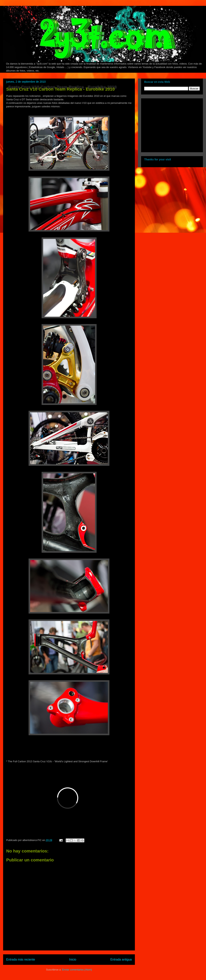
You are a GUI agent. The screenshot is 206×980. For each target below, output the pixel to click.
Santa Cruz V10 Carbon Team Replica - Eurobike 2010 (60, 89)
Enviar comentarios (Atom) (77, 970)
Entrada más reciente (21, 959)
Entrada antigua (121, 959)
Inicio (73, 959)
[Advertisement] (168, 124)
